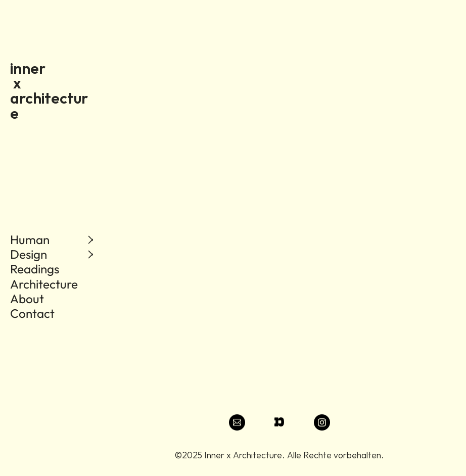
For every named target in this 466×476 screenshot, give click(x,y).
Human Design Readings (35, 254)
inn (20, 68)
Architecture (44, 284)
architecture (49, 106)
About (28, 299)
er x (46, 76)
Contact (32, 313)
